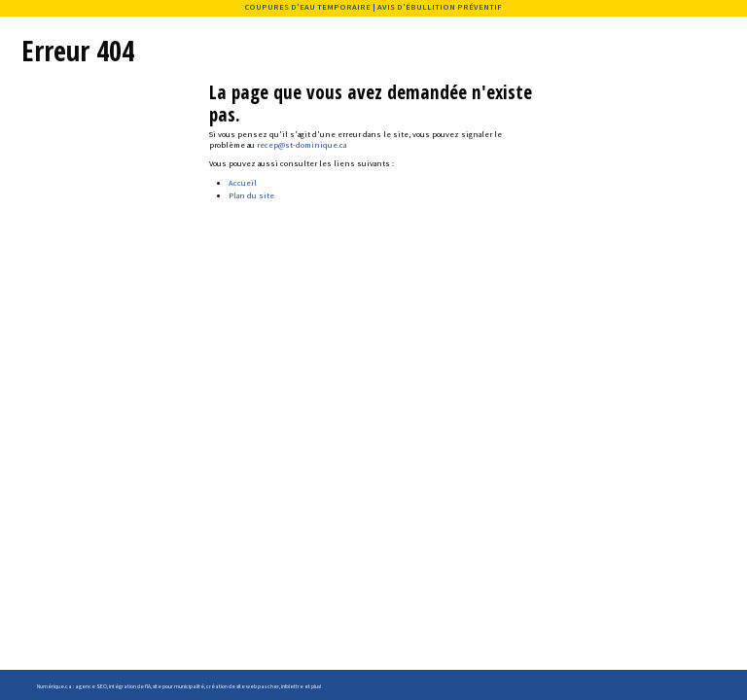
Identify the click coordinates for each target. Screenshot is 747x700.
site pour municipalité (178, 686)
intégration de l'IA (130, 686)
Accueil (243, 183)
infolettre (292, 686)
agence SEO (91, 686)
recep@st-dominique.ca (302, 145)
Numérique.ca (54, 686)
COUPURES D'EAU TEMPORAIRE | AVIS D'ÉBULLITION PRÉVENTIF (374, 7)
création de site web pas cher (243, 686)
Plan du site (251, 195)
